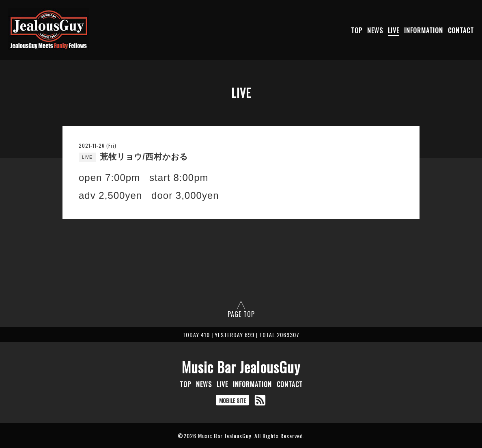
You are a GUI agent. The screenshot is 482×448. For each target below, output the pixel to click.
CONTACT (461, 30)
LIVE (394, 30)
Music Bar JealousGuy (241, 367)
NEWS (375, 30)
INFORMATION (424, 30)
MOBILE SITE (232, 400)
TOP (357, 30)
